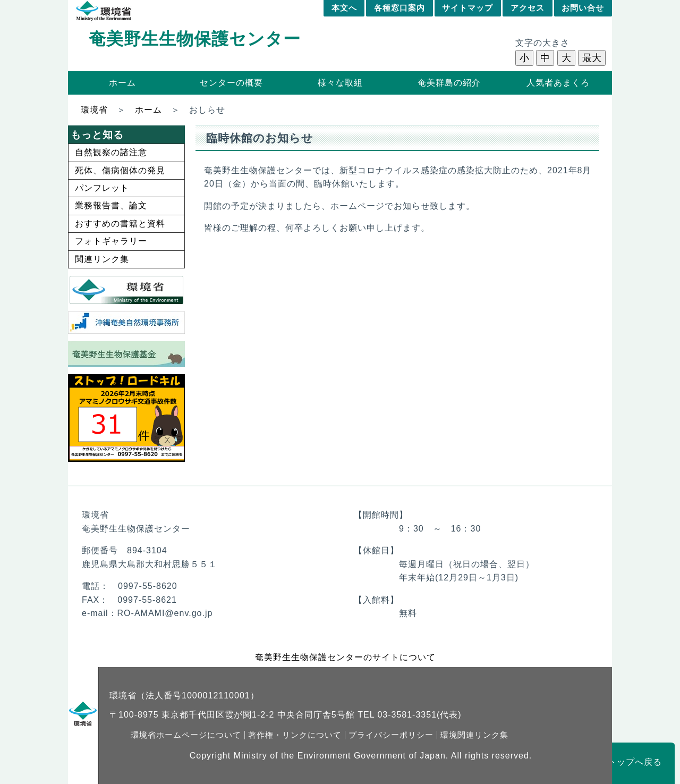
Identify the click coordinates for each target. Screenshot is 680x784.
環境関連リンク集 (474, 735)
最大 (592, 58)
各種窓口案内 (399, 8)
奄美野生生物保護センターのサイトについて (345, 657)
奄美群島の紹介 (449, 83)
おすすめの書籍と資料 (120, 224)
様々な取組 (340, 83)
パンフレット (102, 188)
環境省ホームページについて (186, 735)
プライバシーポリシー (391, 735)
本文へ (344, 8)
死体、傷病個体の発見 (120, 170)
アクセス (528, 8)
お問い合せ (583, 8)
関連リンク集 (102, 259)
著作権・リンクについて (295, 735)
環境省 (94, 110)
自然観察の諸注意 (111, 152)
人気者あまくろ (558, 83)
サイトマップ (467, 8)
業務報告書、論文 (111, 205)
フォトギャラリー (111, 241)
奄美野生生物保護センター (195, 39)
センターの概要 (231, 83)
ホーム (122, 83)
